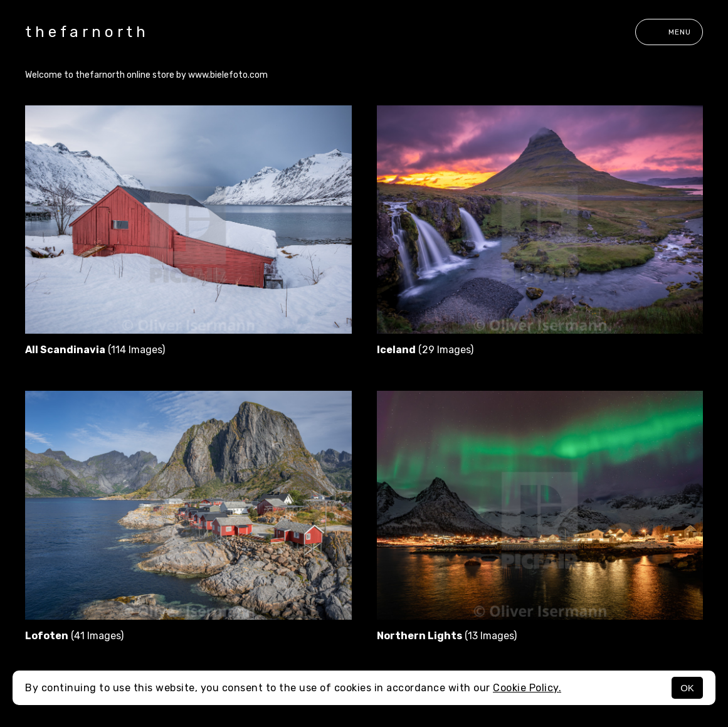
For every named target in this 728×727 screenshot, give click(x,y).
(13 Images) (447, 636)
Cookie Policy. (527, 688)
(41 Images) (74, 636)
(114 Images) (95, 350)
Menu (669, 32)
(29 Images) (425, 350)
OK (687, 688)
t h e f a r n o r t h (85, 32)
